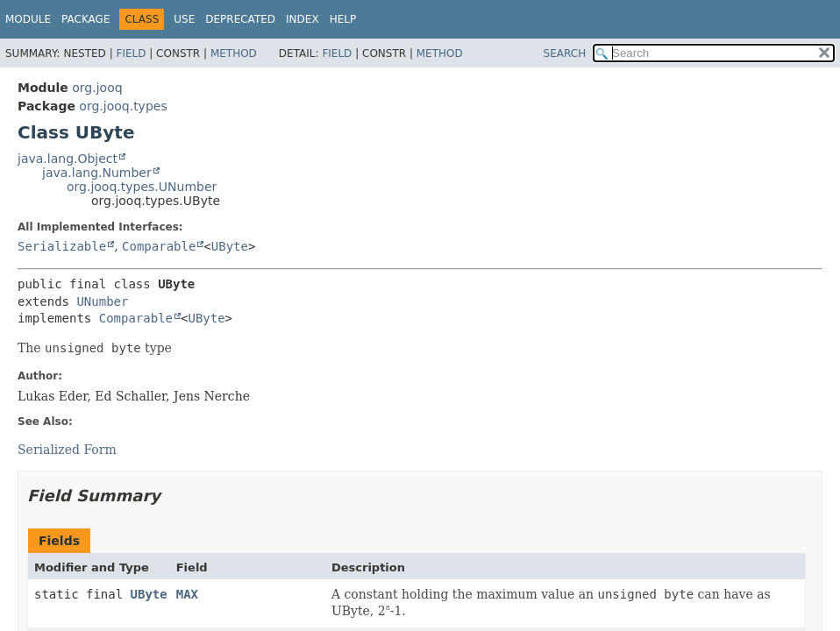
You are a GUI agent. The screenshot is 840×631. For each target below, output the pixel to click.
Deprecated (240, 19)
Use (184, 19)
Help (343, 19)
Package (85, 19)
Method (234, 53)
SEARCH (565, 53)
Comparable (159, 246)
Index (303, 19)
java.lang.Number (97, 173)
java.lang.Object (68, 159)
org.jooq (97, 88)
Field (131, 53)
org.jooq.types (123, 106)
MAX (187, 594)
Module (28, 19)
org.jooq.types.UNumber (142, 187)
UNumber (102, 301)
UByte (230, 246)
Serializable (62, 246)
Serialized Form (67, 450)
